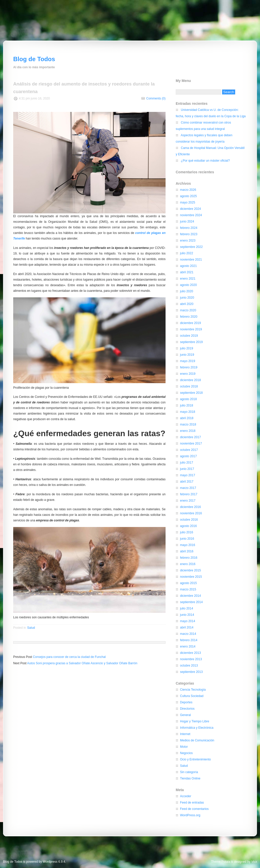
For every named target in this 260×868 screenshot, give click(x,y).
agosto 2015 (188, 583)
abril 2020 (187, 304)
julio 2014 (186, 608)
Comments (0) (156, 98)
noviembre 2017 (191, 444)
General (185, 715)
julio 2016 (186, 532)
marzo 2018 (188, 424)
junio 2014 (187, 615)
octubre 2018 (189, 386)
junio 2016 (187, 539)
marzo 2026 (188, 190)
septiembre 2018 (191, 393)
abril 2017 (187, 482)
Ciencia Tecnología (193, 690)
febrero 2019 (189, 367)
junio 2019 (187, 355)
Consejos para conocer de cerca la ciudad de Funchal (69, 657)
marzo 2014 (188, 634)
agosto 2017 (188, 456)
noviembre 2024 (191, 215)
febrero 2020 (189, 317)
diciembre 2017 (190, 437)
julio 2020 (186, 291)
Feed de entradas (192, 803)
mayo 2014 (188, 621)
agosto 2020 (188, 285)
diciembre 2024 (190, 209)
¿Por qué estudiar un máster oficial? (205, 161)
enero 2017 (188, 501)
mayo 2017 (188, 475)
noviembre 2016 (191, 513)
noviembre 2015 (191, 577)
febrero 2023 (189, 234)
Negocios (186, 753)
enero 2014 (188, 646)
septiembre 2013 (191, 672)
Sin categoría (189, 772)
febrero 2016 (189, 558)
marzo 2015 (188, 589)
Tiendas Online (190, 778)
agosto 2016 (188, 526)
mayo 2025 (188, 202)
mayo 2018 (188, 412)
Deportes (186, 702)
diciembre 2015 (190, 570)
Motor (184, 747)
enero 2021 (188, 279)
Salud (31, 628)
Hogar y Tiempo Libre (195, 721)
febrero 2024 (189, 228)
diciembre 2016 (190, 507)
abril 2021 (187, 272)
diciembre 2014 (190, 596)
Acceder (186, 796)
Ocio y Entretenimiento (195, 759)
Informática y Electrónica (197, 728)
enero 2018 (188, 431)
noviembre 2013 (191, 659)
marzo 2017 (188, 488)
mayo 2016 (188, 545)
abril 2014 (187, 627)
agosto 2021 (188, 266)
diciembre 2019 (190, 323)
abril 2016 (187, 551)
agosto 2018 (188, 399)
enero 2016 (188, 564)
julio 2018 (186, 405)
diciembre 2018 (190, 380)
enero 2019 (188, 374)
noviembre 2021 (191, 260)
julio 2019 (186, 348)
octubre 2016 (189, 520)
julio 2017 (186, 463)
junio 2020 (187, 298)
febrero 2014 (189, 640)
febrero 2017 (189, 494)
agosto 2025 (188, 196)
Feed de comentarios (194, 809)
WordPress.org (190, 815)
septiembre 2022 (191, 247)
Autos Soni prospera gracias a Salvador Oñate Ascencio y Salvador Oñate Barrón (82, 663)
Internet (185, 734)
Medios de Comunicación (197, 740)
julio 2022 (186, 253)
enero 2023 (188, 241)
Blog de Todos (34, 59)
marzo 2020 (188, 310)
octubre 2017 (189, 450)
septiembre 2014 (191, 602)
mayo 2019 (188, 361)
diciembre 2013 (190, 653)
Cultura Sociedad (192, 696)
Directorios (187, 709)
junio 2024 (187, 222)
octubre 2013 (189, 666)
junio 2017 (187, 469)
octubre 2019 (189, 336)
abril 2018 (187, 418)
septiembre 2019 (191, 342)
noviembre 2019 (191, 329)
